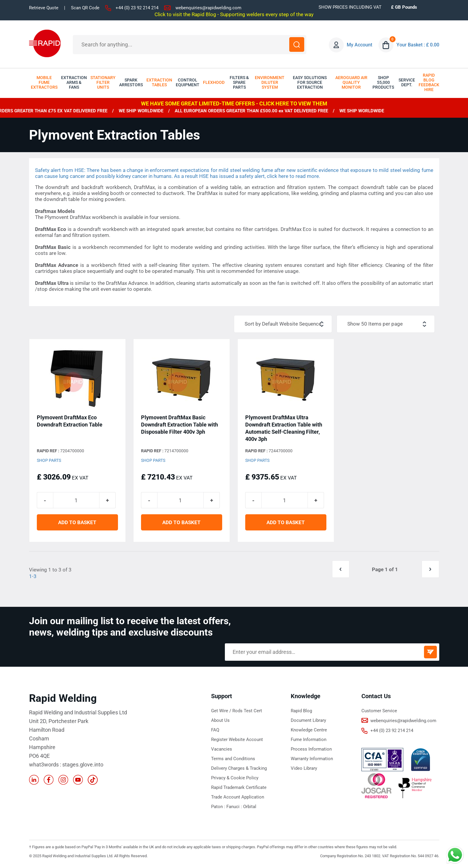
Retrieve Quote (44, 8)
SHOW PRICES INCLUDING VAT (350, 7)
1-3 (33, 577)
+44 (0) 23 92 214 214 (137, 8)
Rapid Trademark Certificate (239, 788)
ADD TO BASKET (77, 524)
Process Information (311, 750)
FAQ (215, 731)
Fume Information (309, 740)
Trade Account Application (238, 798)
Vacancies (222, 750)
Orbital (250, 807)
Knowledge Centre (309, 731)
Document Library (308, 721)
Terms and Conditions (233, 760)
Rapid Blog (301, 712)
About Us (220, 721)
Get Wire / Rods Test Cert (237, 712)
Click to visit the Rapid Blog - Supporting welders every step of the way (234, 14)
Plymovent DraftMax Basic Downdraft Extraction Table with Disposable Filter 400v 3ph (180, 425)
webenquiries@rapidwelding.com (208, 8)
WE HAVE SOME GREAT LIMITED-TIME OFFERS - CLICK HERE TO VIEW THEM (234, 103)
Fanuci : (235, 807)
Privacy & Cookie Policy (235, 779)
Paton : (219, 807)
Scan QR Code (85, 8)
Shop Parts (49, 461)
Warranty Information (312, 760)
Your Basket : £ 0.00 (418, 45)
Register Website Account (237, 740)
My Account (360, 45)
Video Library (304, 769)
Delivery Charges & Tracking (239, 769)
